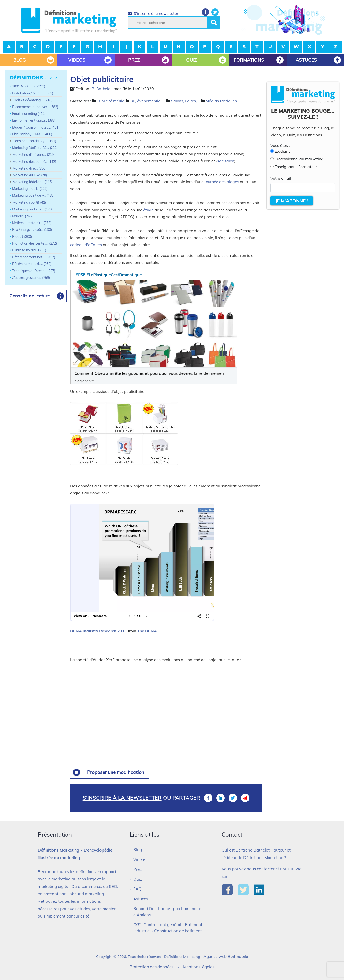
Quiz (138, 879)
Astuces (141, 899)
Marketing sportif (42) (29, 202)
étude (148, 210)
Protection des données (152, 967)
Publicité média (111, 101)
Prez (138, 869)
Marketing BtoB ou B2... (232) (35, 148)
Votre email (281, 178)
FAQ (137, 889)
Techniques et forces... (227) (34, 271)
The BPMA (147, 631)
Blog (138, 850)
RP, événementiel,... (148, 101)
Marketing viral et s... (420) (32, 209)
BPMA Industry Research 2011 (99, 631)
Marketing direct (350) (30, 168)
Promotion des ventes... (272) (34, 243)
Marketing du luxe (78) (30, 175)
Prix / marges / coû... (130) (32, 230)
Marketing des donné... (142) (34, 162)
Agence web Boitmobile (226, 956)
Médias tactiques (221, 101)
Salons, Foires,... (185, 101)
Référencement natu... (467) (34, 257)
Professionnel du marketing (299, 159)
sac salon (226, 161)
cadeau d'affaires (86, 245)
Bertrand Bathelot (253, 850)
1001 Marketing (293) (29, 86)
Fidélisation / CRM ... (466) (32, 134)
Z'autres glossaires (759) (31, 278)
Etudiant (282, 151)
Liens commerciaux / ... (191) (34, 141)
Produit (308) (22, 237)
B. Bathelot (102, 89)
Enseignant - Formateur (296, 167)
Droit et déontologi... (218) (32, 100)
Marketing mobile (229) (30, 189)
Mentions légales (199, 967)
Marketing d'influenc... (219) (34, 155)
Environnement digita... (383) (34, 120)
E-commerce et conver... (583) (35, 107)
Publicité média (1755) (29, 250)
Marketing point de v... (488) (33, 195)
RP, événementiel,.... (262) (32, 264)
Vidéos (140, 859)
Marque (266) (22, 216)
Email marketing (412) (29, 114)
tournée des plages (222, 182)
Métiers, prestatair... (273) (32, 223)
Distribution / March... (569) (33, 93)
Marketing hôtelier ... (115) (33, 182)
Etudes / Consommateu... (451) (36, 127)
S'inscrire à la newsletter (153, 13)
